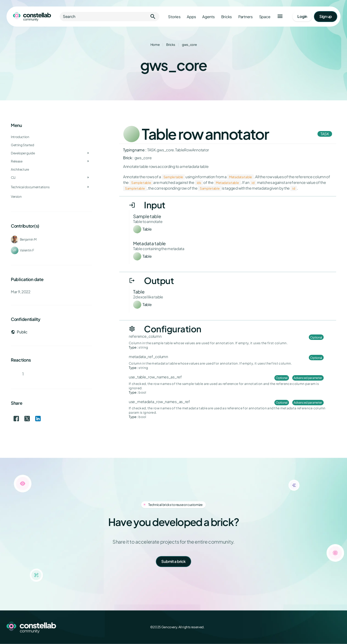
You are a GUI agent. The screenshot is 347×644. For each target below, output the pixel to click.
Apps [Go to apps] (191, 17)
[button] (280, 17)
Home (155, 45)
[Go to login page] (302, 17)
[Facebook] (301, 627)
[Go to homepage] (32, 17)
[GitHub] (337, 627)
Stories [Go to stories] (174, 17)
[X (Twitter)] (313, 627)
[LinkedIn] (325, 627)
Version (16, 197)
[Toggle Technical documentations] (88, 187)
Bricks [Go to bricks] (226, 17)
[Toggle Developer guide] (88, 153)
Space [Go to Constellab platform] (265, 17)
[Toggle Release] (88, 161)
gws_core (189, 45)
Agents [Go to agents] (208, 17)
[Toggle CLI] (88, 178)
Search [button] (110, 17)
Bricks (171, 45)
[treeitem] (52, 153)
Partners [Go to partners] (245, 17)
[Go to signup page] (326, 17)
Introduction (20, 137)
